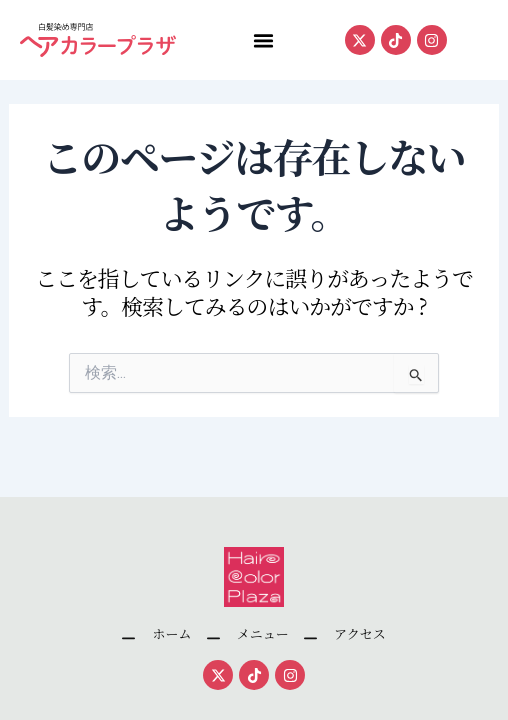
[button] (263, 40)
